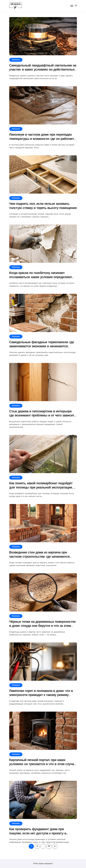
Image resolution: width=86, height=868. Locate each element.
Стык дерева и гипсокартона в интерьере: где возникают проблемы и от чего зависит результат (42, 416)
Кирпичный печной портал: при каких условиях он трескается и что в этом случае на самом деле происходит (42, 764)
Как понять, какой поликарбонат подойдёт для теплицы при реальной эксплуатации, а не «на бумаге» (42, 488)
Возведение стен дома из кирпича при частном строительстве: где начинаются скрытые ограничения (39, 557)
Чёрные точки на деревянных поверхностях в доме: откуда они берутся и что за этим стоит (42, 626)
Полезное (16, 60)
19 (49, 846)
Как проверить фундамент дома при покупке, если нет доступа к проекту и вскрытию (38, 833)
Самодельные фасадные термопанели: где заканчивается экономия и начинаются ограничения (42, 347)
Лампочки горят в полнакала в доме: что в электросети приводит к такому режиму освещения (41, 695)
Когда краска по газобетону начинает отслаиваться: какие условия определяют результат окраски (41, 277)
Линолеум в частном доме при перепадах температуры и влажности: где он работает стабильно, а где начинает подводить (42, 139)
